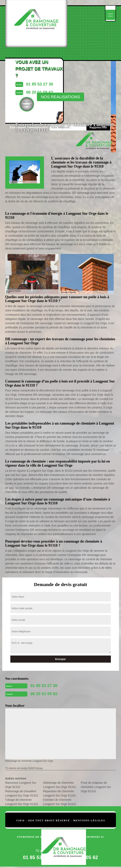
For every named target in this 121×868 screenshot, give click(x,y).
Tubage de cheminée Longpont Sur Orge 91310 (22, 802)
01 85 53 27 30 (44, 686)
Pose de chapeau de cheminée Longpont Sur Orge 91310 (96, 787)
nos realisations (60, 97)
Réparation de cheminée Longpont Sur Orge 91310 (59, 793)
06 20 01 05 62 (44, 694)
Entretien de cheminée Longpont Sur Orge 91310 (59, 802)
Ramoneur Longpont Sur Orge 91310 (21, 785)
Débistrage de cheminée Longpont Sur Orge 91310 (59, 785)
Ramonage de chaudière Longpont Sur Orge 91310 (22, 793)
